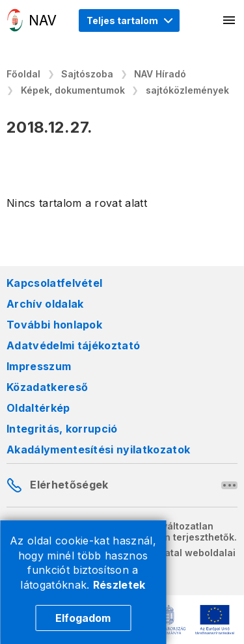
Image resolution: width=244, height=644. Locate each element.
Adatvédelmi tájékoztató (73, 345)
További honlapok (54, 325)
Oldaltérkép (38, 408)
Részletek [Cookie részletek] (119, 585)
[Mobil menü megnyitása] (230, 20)
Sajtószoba (87, 74)
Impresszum (39, 366)
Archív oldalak (45, 304)
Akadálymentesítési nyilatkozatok (98, 449)
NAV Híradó (160, 74)
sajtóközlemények (187, 90)
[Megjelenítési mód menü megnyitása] (129, 20)
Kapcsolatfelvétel (54, 283)
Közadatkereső (47, 387)
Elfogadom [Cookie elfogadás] (83, 618)
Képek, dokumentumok (73, 90)
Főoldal (23, 74)
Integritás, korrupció (62, 429)
